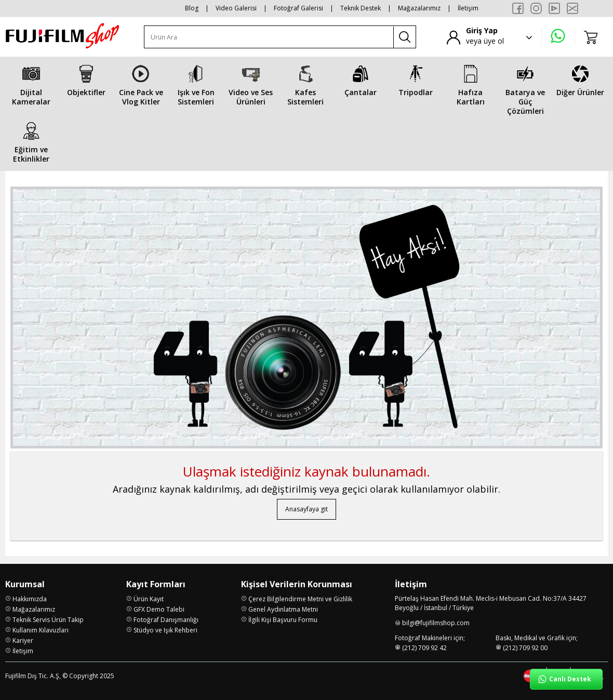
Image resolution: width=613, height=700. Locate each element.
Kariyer (23, 640)
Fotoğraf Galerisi (298, 8)
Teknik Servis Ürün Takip (48, 620)
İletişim (468, 8)
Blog (192, 8)
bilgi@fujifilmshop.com (436, 623)
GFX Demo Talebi (159, 609)
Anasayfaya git (306, 509)
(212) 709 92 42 (424, 648)
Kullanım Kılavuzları (41, 630)
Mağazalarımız (419, 8)
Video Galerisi (236, 8)
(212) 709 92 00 (525, 648)
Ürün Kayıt (149, 599)
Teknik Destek (361, 8)
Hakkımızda (30, 599)
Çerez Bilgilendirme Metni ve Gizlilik (300, 599)
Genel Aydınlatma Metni (283, 609)
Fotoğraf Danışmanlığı (166, 620)
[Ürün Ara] (269, 37)
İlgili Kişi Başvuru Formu (283, 620)
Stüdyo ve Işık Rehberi (165, 630)
